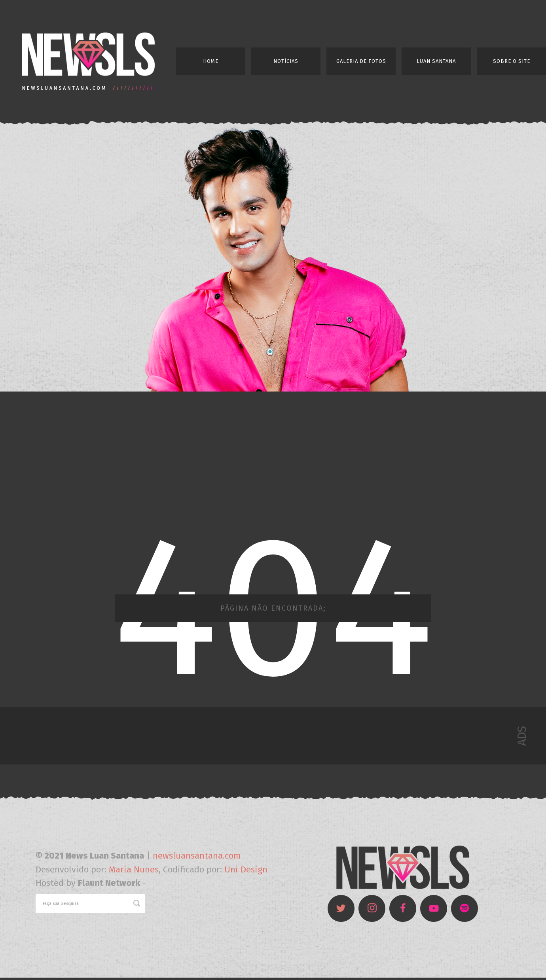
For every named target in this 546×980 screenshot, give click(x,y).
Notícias (286, 61)
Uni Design (246, 869)
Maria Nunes (134, 869)
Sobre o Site (512, 61)
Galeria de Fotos (361, 61)
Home (211, 61)
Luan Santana (436, 61)
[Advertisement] (273, 456)
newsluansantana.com (197, 856)
